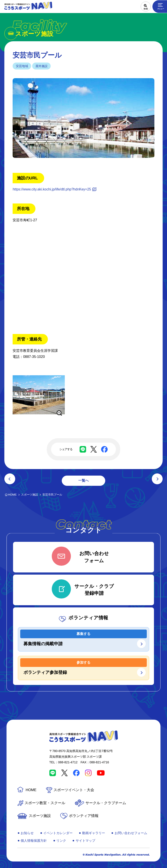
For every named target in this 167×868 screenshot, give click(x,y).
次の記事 (157, 479)
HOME (31, 790)
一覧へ (83, 480)
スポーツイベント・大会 (74, 790)
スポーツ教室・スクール (45, 803)
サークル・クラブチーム (106, 803)
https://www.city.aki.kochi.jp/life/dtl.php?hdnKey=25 (52, 189)
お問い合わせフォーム (131, 833)
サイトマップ (85, 841)
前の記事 (10, 479)
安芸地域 (22, 66)
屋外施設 (42, 66)
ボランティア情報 (84, 816)
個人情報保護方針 (34, 841)
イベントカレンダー (58, 833)
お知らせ (27, 833)
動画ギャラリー (94, 833)
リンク (61, 841)
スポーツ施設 (40, 816)
